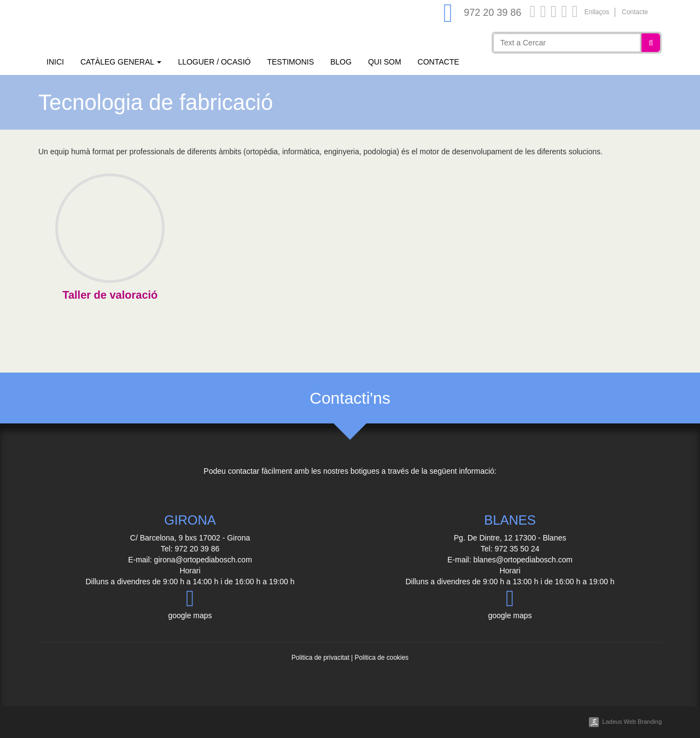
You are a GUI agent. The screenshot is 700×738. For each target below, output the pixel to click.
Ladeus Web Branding (632, 722)
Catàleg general (121, 62)
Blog (341, 62)
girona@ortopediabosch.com (203, 560)
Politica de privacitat (320, 658)
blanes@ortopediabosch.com (523, 560)
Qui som (385, 62)
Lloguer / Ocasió (214, 62)
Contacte (635, 12)
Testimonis (290, 62)
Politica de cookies (381, 658)
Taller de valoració (110, 295)
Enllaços (597, 12)
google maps (190, 603)
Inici (55, 62)
